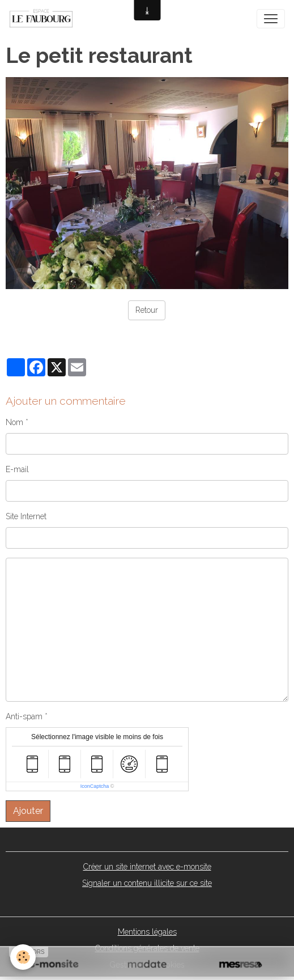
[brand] (43, 19)
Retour (147, 310)
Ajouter (28, 811)
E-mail (17, 469)
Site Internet (26, 516)
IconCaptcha (95, 786)
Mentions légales (147, 932)
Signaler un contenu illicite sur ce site (147, 883)
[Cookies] (23, 957)
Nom (14, 422)
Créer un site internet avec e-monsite (147, 867)
